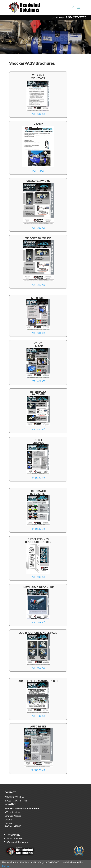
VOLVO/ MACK (38, 345)
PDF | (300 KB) (38, 228)
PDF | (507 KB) (38, 114)
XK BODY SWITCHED (38, 238)
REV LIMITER (38, 494)
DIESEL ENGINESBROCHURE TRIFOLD (38, 541)
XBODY (38, 124)
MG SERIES (38, 298)
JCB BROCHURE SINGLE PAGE (38, 633)
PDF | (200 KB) (38, 285)
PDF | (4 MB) (38, 171)
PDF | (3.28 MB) (38, 770)
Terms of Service (15, 838)
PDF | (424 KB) (38, 381)
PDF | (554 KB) (38, 333)
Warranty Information (17, 842)
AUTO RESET (38, 727)
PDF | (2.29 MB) (38, 478)
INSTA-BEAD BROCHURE (38, 587)
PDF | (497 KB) (38, 716)
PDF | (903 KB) (38, 577)
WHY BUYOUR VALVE (38, 76)
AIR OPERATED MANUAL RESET (38, 681)
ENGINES (38, 443)
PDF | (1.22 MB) (38, 529)
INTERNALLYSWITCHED (38, 393)
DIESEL (38, 440)
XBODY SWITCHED (38, 181)
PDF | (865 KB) (38, 668)
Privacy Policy (13, 835)
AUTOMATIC (38, 491)
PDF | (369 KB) (38, 622)
